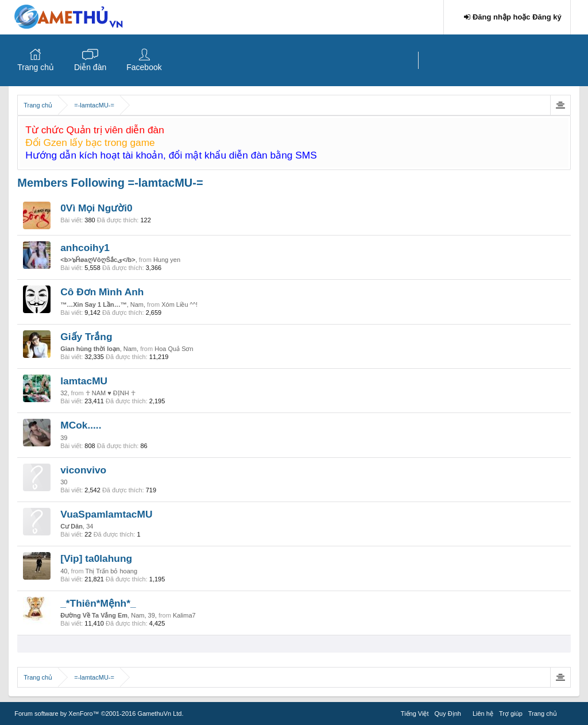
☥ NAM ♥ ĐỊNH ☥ (111, 393)
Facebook (144, 67)
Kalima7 (184, 615)
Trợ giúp (511, 714)
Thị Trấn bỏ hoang (111, 571)
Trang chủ (36, 67)
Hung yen (167, 260)
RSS (567, 712)
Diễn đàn (90, 67)
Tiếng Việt (415, 714)
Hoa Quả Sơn (174, 349)
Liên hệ (483, 714)
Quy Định (448, 714)
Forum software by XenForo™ (99, 714)
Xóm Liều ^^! (179, 304)
